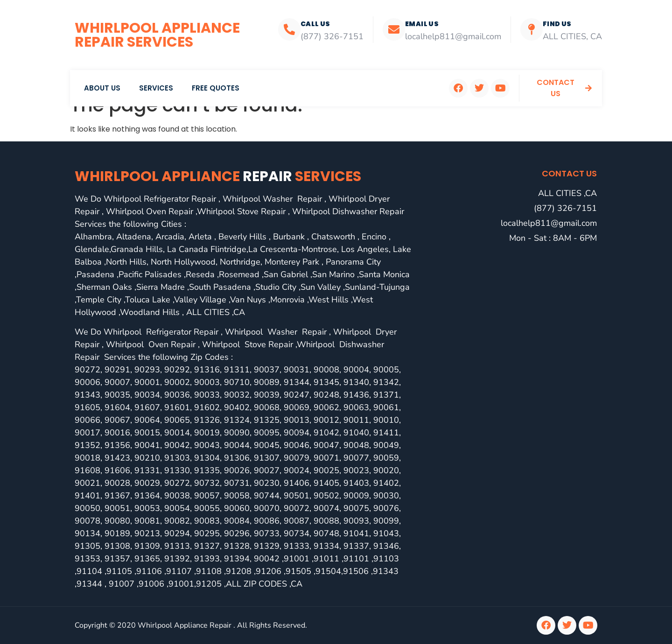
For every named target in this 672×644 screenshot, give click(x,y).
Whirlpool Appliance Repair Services (157, 35)
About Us (102, 88)
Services (156, 88)
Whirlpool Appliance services (218, 176)
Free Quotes (216, 88)
